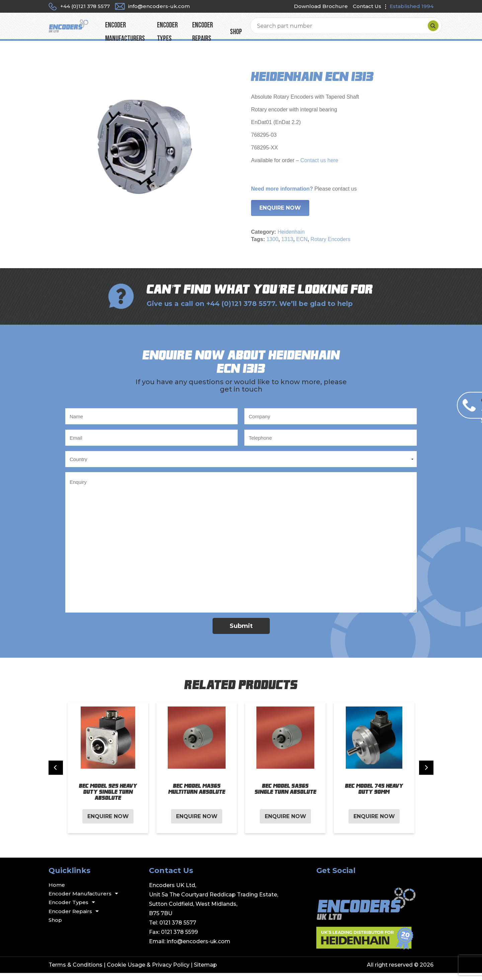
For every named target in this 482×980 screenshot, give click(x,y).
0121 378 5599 (179, 939)
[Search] (426, 29)
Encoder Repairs (278, 29)
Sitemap (205, 972)
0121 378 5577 (178, 930)
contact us (345, 196)
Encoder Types (230, 29)
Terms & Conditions (75, 972)
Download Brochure (321, 6)
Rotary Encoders (331, 246)
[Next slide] (426, 775)
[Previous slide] (56, 775)
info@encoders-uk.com (198, 948)
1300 (272, 246)
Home (57, 892)
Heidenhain (291, 239)
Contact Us (367, 6)
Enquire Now (280, 215)
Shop (315, 29)
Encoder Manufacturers (171, 29)
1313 (287, 246)
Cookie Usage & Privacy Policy (148, 972)
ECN (302, 246)
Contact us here (318, 167)
